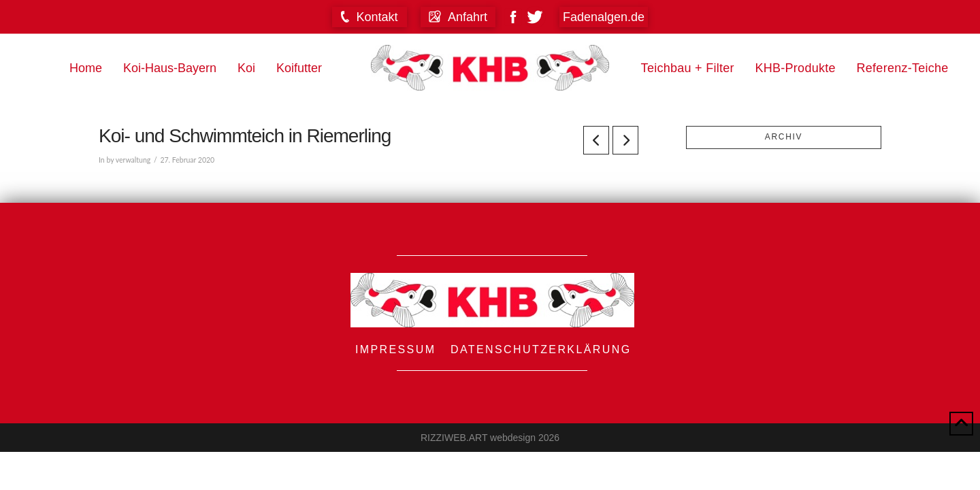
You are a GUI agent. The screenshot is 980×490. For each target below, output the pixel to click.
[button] (370, 17)
